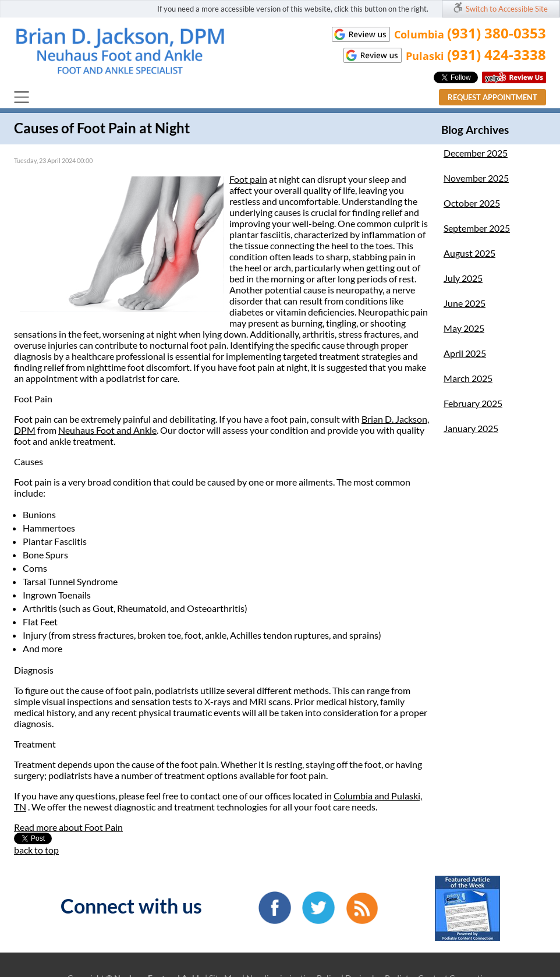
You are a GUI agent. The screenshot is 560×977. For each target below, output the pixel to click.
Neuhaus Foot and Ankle (107, 430)
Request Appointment (492, 97)
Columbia (354, 796)
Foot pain (248, 179)
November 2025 (476, 178)
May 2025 (464, 328)
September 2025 (477, 228)
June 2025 (465, 303)
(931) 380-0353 (497, 33)
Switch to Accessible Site (507, 9)
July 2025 (463, 278)
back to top (36, 850)
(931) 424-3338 (497, 54)
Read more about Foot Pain (68, 827)
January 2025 (471, 428)
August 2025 (469, 253)
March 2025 (468, 378)
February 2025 (473, 403)
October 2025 (472, 203)
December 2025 (476, 153)
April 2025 (465, 353)
